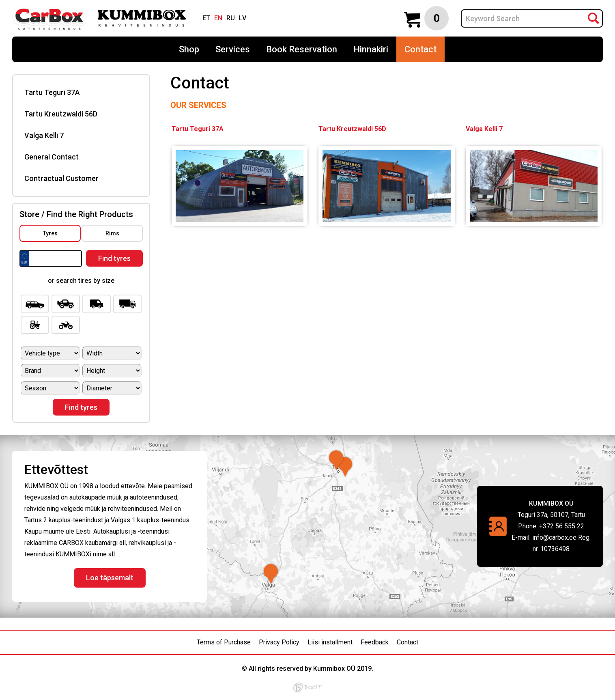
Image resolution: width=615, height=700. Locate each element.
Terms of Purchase (224, 642)
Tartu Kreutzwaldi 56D (61, 114)
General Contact (52, 157)
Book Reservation (302, 49)
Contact (420, 49)
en (218, 18)
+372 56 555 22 (562, 526)
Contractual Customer (61, 178)
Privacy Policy (279, 642)
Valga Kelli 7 (44, 135)
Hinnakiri (371, 49)
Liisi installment (330, 642)
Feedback (375, 642)
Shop (189, 49)
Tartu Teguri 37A (52, 92)
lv (243, 18)
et (206, 18)
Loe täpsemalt (110, 578)
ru (231, 18)
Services (233, 49)
